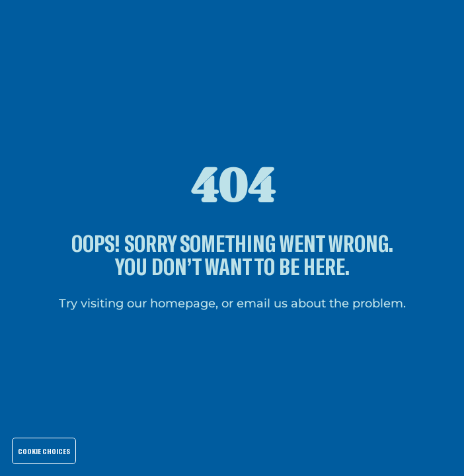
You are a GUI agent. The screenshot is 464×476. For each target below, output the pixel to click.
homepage (183, 303)
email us (262, 303)
